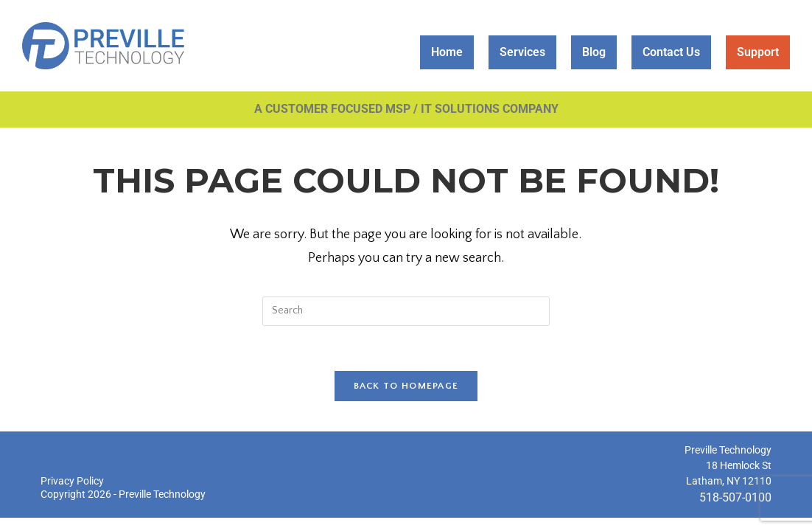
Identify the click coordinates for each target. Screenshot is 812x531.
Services (522, 52)
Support (758, 52)
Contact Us (671, 52)
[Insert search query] (406, 311)
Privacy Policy (72, 481)
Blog (594, 52)
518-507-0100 (735, 497)
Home (447, 52)
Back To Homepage (406, 386)
